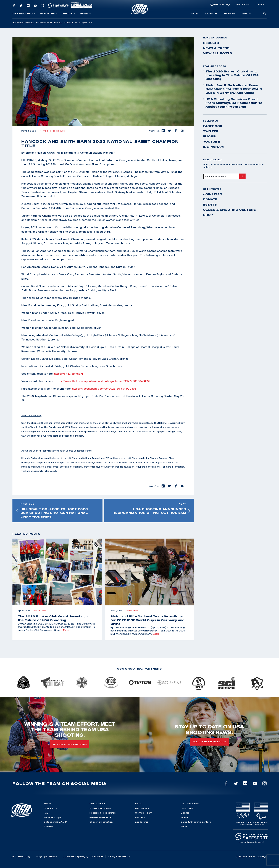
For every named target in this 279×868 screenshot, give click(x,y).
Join (195, 14)
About (69, 14)
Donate (211, 14)
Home (15, 23)
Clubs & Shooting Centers (229, 210)
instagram (213, 147)
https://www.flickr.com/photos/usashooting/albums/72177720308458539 (103, 381)
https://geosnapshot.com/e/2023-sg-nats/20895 (104, 389)
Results (61, 131)
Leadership (142, 822)
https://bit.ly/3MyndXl (69, 374)
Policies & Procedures (103, 813)
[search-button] (265, 14)
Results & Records (101, 817)
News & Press (216, 48)
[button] (163, 131)
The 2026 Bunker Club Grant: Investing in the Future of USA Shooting (231, 75)
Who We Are (142, 808)
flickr (209, 136)
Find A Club (243, 4)
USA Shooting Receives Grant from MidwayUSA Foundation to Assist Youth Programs (233, 103)
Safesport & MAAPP (55, 822)
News (85, 14)
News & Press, (48, 131)
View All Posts (218, 53)
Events (230, 14)
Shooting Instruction (101, 822)
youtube (211, 141)
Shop (246, 14)
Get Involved (24, 14)
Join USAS (213, 194)
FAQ (46, 813)
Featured (30, 23)
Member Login (223, 4)
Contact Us (50, 808)
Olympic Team (144, 813)
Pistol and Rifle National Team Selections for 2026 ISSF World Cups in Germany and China (232, 89)
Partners (140, 817)
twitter (211, 131)
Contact (259, 4)
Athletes (49, 14)
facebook (213, 126)
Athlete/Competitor (101, 808)
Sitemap (49, 826)
